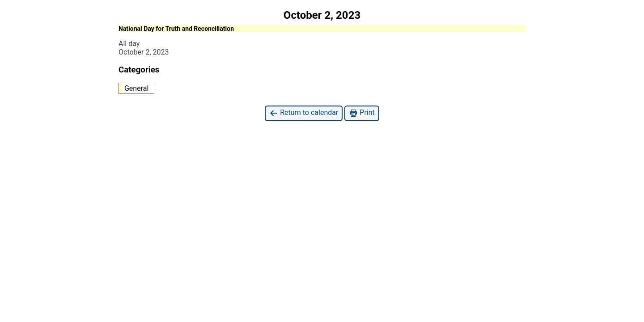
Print (362, 113)
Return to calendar (304, 113)
